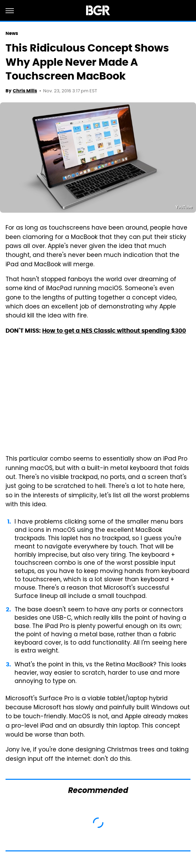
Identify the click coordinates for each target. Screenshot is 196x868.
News (12, 33)
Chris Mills (25, 91)
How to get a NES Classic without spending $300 (114, 331)
